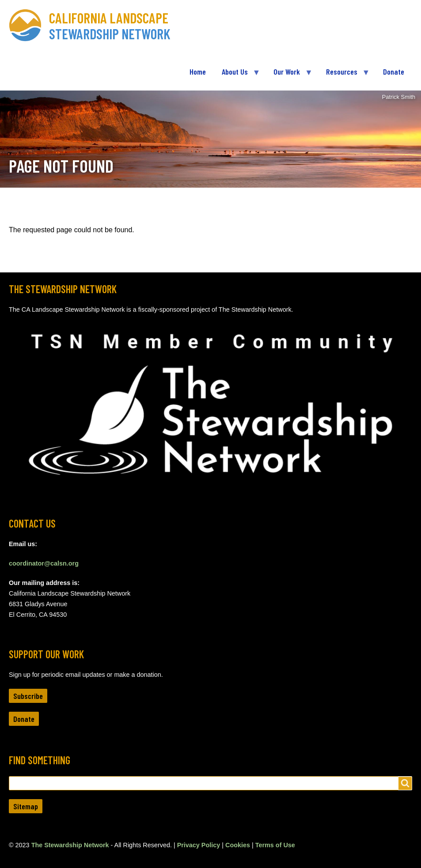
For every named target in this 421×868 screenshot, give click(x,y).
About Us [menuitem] (237, 75)
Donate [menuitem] (394, 72)
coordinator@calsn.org (44, 563)
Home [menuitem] (198, 72)
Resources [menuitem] (344, 75)
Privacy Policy (199, 845)
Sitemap (26, 806)
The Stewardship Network (70, 845)
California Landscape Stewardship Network (110, 26)
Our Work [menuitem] (289, 75)
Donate (24, 719)
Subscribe (28, 696)
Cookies (238, 845)
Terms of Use (275, 845)
